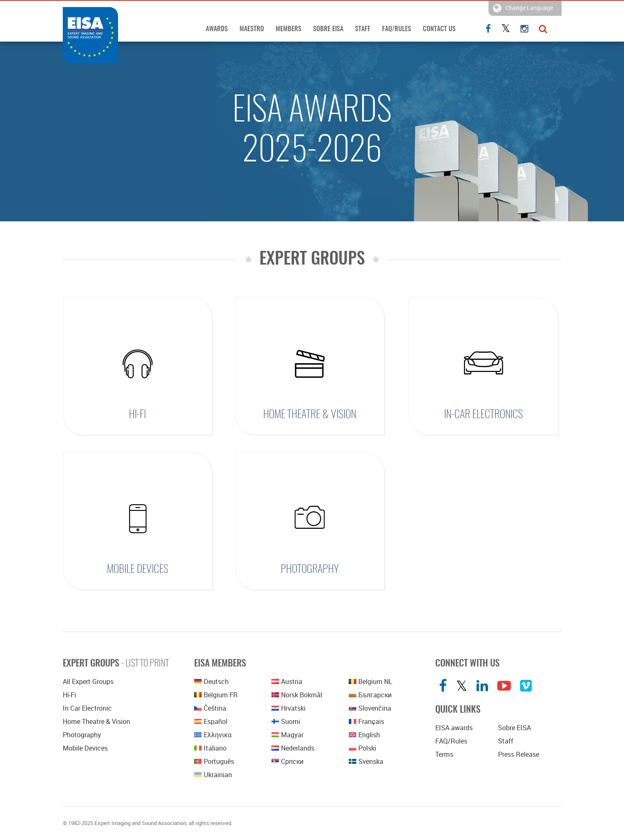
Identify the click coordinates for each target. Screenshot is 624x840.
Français (366, 721)
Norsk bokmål (297, 695)
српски (287, 761)
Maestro (252, 29)
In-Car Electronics (483, 415)
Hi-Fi (137, 415)
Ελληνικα (213, 735)
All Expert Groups (88, 681)
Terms (444, 754)
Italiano (210, 748)
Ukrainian (213, 775)
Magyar (287, 735)
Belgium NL (371, 681)
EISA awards (454, 728)
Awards (217, 29)
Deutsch (211, 681)
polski (363, 748)
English (364, 735)
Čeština (210, 708)
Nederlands (293, 748)
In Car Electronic (87, 708)
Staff (363, 29)
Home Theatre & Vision (310, 415)
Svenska (366, 761)
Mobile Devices (138, 570)
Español (211, 721)
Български (370, 695)
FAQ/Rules (397, 29)
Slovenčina (370, 708)
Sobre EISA (328, 29)
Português (214, 761)
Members (289, 29)
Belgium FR (216, 695)
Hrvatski (289, 708)
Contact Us (439, 29)
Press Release (519, 754)
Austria (287, 681)
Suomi (286, 721)
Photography (310, 570)
